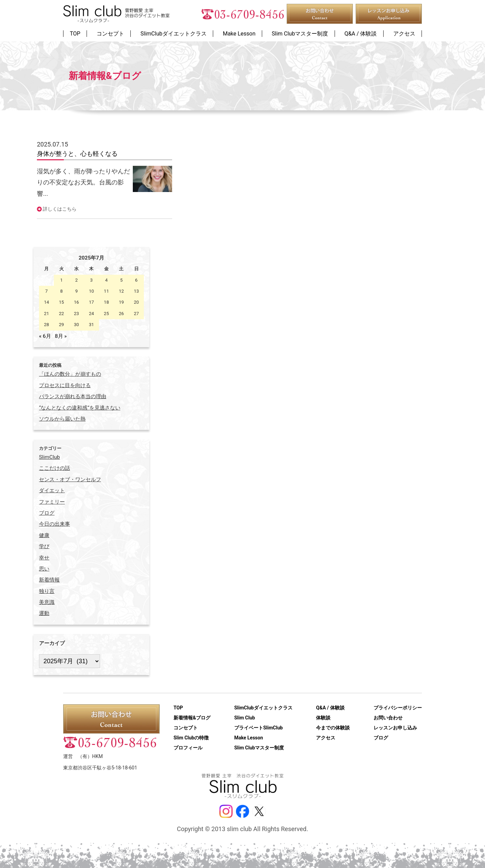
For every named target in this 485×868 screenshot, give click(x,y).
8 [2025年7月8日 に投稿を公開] (61, 291)
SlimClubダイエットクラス (263, 708)
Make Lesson (249, 738)
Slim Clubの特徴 (191, 738)
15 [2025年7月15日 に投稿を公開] (62, 302)
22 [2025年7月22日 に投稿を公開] (62, 314)
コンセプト (186, 728)
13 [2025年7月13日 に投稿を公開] (136, 291)
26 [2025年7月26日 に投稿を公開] (122, 314)
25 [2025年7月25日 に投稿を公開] (106, 314)
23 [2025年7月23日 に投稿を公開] (76, 314)
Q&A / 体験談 (330, 708)
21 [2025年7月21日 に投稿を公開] (46, 314)
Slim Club (245, 718)
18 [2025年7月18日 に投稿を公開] (106, 302)
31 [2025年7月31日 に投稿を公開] (92, 325)
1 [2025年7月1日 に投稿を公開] (61, 280)
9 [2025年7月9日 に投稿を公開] (76, 291)
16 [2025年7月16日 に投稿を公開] (76, 302)
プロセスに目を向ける (65, 385)
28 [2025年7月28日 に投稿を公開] (46, 325)
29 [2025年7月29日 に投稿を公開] (62, 325)
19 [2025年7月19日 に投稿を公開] (122, 302)
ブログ (381, 738)
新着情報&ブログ (192, 718)
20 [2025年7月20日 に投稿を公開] (136, 302)
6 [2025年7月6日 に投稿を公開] (136, 280)
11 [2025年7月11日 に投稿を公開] (106, 291)
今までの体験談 (333, 728)
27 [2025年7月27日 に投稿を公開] (136, 314)
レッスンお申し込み (395, 728)
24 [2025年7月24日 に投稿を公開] (92, 314)
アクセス (326, 738)
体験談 (323, 718)
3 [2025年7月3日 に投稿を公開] (91, 280)
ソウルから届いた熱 (62, 419)
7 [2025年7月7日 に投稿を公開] (46, 291)
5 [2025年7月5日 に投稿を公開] (121, 280)
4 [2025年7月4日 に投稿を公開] (106, 280)
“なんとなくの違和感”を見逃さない (80, 408)
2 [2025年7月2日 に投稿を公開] (76, 280)
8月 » (61, 336)
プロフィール (188, 748)
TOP (178, 708)
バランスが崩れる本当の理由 (73, 396)
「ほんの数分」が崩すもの (70, 374)
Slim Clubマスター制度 (259, 748)
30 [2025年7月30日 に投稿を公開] (76, 325)
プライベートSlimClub (259, 728)
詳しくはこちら (60, 209)
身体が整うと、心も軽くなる (77, 154)
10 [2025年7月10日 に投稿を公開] (92, 291)
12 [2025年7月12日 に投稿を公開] (122, 291)
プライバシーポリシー (398, 708)
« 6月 (45, 336)
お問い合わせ (388, 718)
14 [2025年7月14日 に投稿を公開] (46, 302)
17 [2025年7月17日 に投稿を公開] (92, 302)
